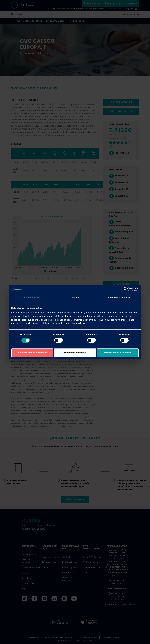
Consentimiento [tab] (31, 298)
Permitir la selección (75, 353)
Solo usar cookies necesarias (32, 353)
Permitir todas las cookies (118, 353)
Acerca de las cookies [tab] (119, 298)
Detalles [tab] (75, 298)
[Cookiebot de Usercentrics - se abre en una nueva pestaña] (126, 289)
